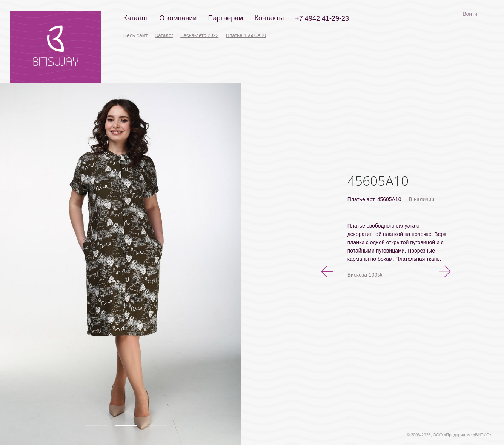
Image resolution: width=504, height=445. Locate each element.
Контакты (269, 18)
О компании (178, 18)
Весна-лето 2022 (199, 35)
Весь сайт (135, 36)
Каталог (136, 18)
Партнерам (225, 18)
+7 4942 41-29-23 (322, 18)
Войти (470, 14)
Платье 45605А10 (246, 35)
